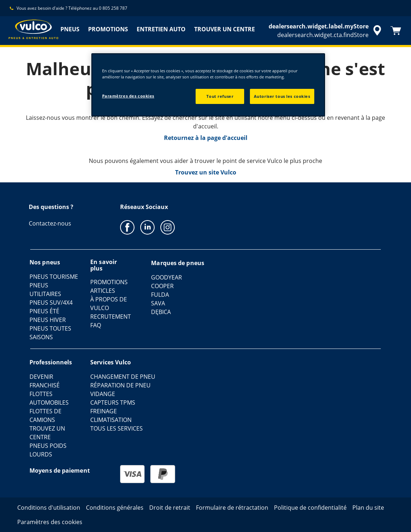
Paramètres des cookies (128, 96)
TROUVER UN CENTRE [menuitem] (225, 29)
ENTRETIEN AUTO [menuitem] (161, 29)
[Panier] (396, 31)
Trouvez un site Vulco (206, 172)
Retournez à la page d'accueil (206, 138)
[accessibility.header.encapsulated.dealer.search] (326, 31)
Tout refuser (220, 96)
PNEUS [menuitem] (70, 29)
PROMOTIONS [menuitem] (108, 29)
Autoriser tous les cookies (282, 96)
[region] (208, 85)
